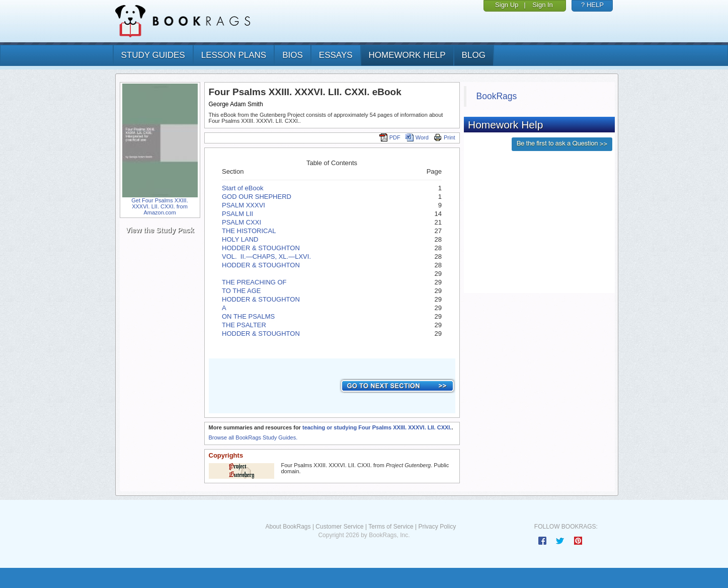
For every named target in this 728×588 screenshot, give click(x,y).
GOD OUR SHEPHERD (257, 197)
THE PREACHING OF (254, 282)
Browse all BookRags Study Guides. (253, 437)
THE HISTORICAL (249, 231)
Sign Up (507, 5)
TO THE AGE (241, 291)
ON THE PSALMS (248, 316)
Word (417, 137)
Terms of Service (391, 527)
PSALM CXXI (241, 222)
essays (336, 55)
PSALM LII (237, 214)
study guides (153, 55)
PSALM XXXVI (244, 205)
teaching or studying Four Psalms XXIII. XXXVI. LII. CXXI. (377, 427)
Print (444, 137)
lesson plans (234, 55)
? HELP (592, 5)
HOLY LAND (240, 239)
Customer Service (339, 527)
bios (293, 55)
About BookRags (288, 527)
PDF (390, 137)
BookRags (497, 96)
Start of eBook (242, 188)
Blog (474, 55)
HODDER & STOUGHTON (261, 248)
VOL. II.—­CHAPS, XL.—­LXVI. (266, 256)
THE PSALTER (244, 325)
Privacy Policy (437, 527)
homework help (407, 55)
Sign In (542, 5)
